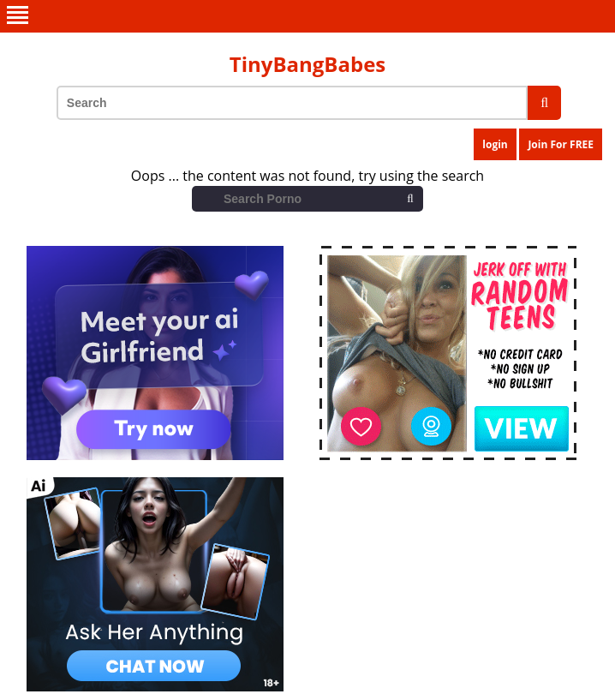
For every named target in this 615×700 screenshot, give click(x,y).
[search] (544, 103)
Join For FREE (561, 144)
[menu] (307, 16)
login (495, 144)
